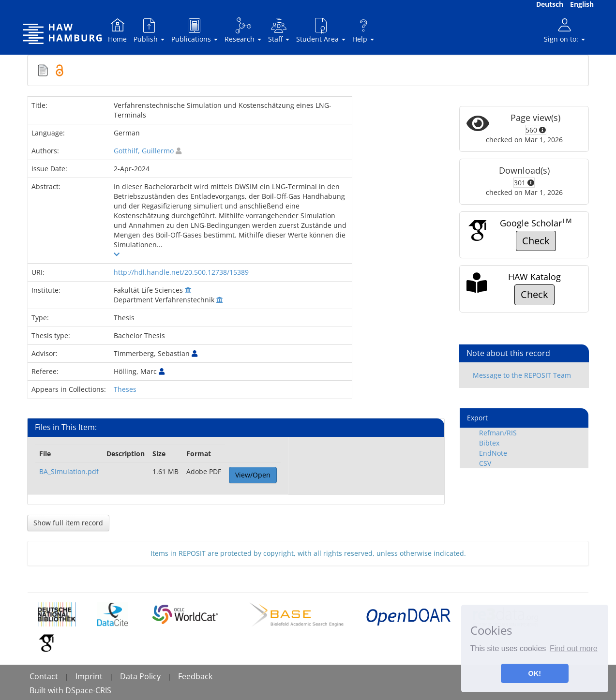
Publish (149, 30)
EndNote (493, 453)
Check (536, 241)
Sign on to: (564, 30)
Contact (44, 676)
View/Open (253, 475)
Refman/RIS (498, 433)
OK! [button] (535, 673)
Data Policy (140, 676)
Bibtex (489, 443)
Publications (195, 30)
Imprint (89, 676)
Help (363, 30)
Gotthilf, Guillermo (144, 151)
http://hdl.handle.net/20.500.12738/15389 (181, 272)
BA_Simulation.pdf (69, 471)
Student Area (321, 30)
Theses (125, 389)
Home (117, 30)
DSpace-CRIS (88, 690)
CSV (485, 463)
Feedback (195, 676)
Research (243, 30)
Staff (279, 30)
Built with (47, 690)
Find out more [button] (574, 648)
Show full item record (68, 523)
